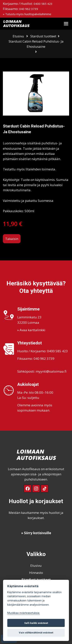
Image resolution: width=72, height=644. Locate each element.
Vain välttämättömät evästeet (36, 633)
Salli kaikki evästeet (36, 623)
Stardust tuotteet (43, 36)
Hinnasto (36, 573)
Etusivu (18, 36)
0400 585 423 (43, 4)
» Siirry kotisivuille (36, 533)
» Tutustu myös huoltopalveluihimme (27, 14)
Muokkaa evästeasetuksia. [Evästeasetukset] (24, 613)
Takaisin (12, 239)
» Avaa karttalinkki (31, 330)
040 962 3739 (29, 9)
